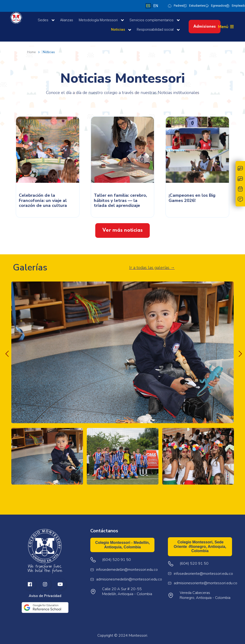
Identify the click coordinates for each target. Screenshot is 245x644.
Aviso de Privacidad (45, 596)
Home (31, 52)
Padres (179, 6)
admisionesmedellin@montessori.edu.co (129, 579)
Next (239, 353)
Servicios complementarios (155, 20)
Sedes (46, 20)
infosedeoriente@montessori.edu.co (203, 574)
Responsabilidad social (158, 30)
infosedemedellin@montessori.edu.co (127, 570)
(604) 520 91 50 (194, 564)
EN (156, 6)
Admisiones (205, 27)
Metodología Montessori (101, 20)
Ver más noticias (122, 230)
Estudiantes (197, 6)
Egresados (218, 6)
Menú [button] (223, 27)
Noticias (121, 30)
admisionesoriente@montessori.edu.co (206, 583)
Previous (6, 353)
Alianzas (67, 20)
